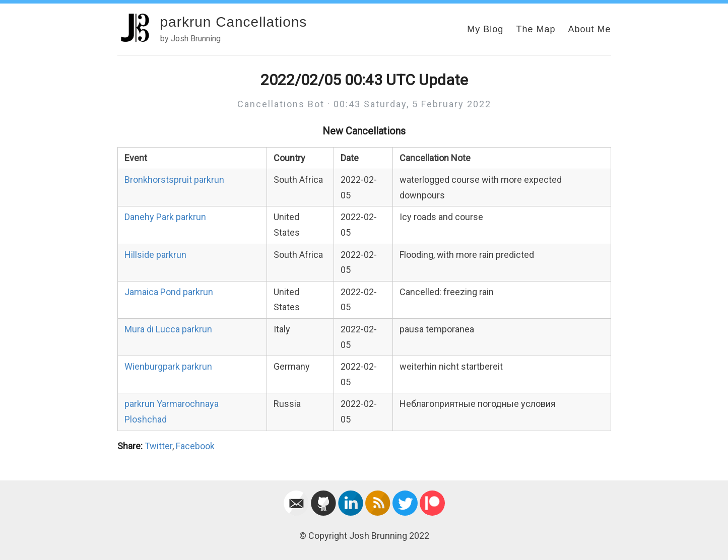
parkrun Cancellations (234, 22)
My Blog (485, 29)
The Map (536, 29)
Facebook (195, 446)
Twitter (158, 446)
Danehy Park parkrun (165, 217)
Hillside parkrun (155, 255)
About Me (589, 29)
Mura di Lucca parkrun (168, 329)
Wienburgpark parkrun (168, 366)
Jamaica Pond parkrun (169, 292)
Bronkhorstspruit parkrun (174, 180)
